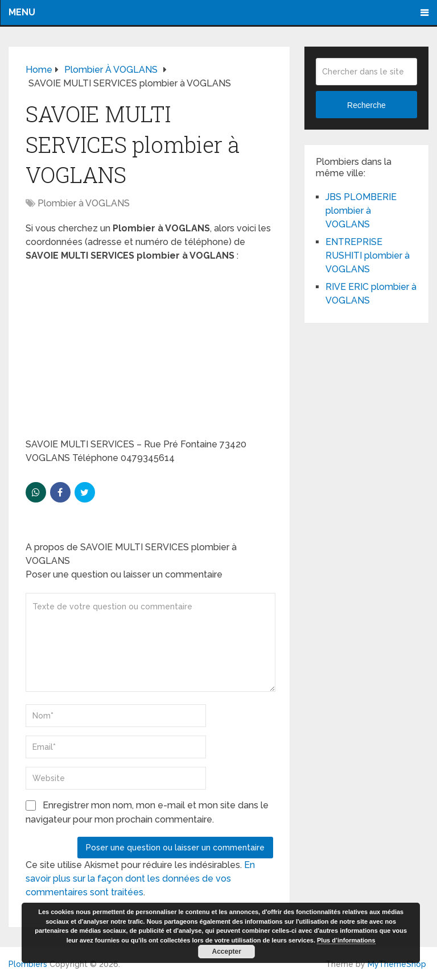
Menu (22, 12)
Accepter (227, 952)
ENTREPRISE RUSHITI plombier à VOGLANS (368, 256)
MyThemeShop (397, 964)
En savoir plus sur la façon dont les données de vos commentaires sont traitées (140, 879)
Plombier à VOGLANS (84, 203)
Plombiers (28, 964)
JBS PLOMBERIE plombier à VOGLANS (361, 211)
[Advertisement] (149, 354)
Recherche (366, 105)
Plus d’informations (346, 940)
